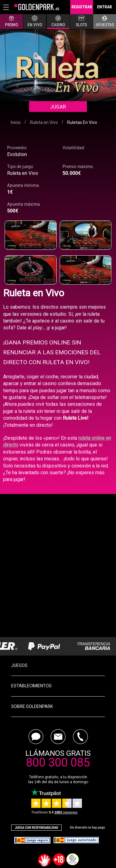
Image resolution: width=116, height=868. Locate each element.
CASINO (58, 21)
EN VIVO (35, 21)
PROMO (11, 21)
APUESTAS (105, 21)
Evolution (17, 154)
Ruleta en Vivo (23, 173)
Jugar (58, 107)
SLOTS (81, 21)
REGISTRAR (82, 7)
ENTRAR (105, 7)
